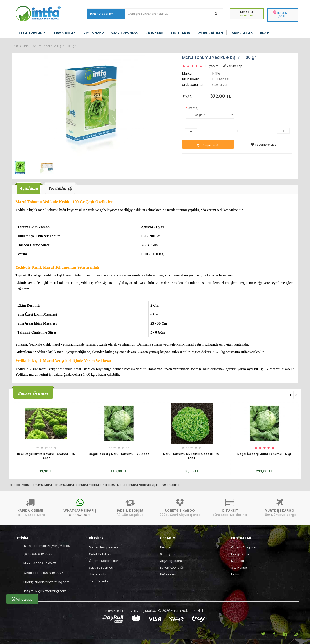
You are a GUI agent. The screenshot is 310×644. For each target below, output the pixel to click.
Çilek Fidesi (155, 33)
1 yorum (213, 66)
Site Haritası (240, 568)
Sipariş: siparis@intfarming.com (46, 582)
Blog (265, 33)
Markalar (238, 561)
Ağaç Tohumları (125, 33)
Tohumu (37, 485)
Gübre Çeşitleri (210, 33)
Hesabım (167, 547)
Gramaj (193, 108)
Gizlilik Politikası (100, 554)
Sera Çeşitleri (65, 33)
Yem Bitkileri (181, 33)
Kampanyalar (99, 581)
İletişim (236, 574)
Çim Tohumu (94, 33)
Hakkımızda (97, 574)
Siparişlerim (169, 554)
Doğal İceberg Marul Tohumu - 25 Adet (119, 454)
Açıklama (29, 188)
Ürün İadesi (168, 574)
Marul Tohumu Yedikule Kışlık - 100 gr (49, 46)
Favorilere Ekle (264, 145)
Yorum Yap (233, 66)
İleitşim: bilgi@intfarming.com (45, 591)
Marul (26, 485)
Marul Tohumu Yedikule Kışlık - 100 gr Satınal (149, 485)
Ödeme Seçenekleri (104, 561)
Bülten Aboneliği (172, 568)
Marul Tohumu (55, 485)
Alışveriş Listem (171, 561)
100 (113, 485)
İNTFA (216, 73)
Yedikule (95, 485)
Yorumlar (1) (60, 188)
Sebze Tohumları (33, 33)
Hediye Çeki (240, 554)
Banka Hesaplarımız (104, 547)
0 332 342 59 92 (41, 554)
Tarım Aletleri (242, 33)
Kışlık (106, 485)
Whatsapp (22, 599)
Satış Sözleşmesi (101, 568)
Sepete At (208, 145)
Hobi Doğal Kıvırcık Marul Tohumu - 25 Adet (46, 456)
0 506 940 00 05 (45, 563)
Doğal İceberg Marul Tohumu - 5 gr (264, 454)
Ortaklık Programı (244, 547)
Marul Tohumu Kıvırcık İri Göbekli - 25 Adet (192, 456)
